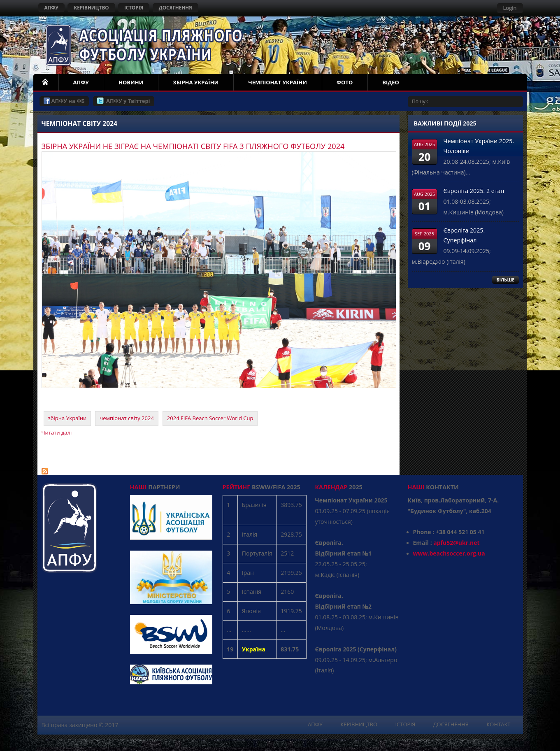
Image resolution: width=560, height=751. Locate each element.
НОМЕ (46, 82)
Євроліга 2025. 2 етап (474, 191)
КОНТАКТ (498, 724)
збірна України (67, 418)
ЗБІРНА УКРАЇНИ (196, 82)
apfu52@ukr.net (456, 543)
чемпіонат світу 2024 (127, 418)
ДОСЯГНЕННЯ (175, 7)
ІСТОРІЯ (134, 7)
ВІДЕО (391, 82)
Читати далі (57, 432)
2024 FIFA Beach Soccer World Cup (210, 418)
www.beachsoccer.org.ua (449, 553)
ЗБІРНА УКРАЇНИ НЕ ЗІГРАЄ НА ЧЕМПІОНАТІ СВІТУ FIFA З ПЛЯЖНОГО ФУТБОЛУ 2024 (193, 146)
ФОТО (345, 82)
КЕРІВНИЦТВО (91, 7)
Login (510, 8)
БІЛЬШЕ (505, 280)
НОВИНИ (131, 82)
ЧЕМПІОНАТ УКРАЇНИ (278, 82)
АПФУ (52, 7)
